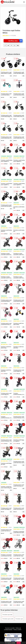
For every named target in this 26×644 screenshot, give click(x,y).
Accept (19, 643)
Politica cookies (17, 630)
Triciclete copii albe (7, 615)
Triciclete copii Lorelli (8, 619)
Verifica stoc (15, 41)
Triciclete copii (19, 619)
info (11, 76)
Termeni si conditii (10, 628)
